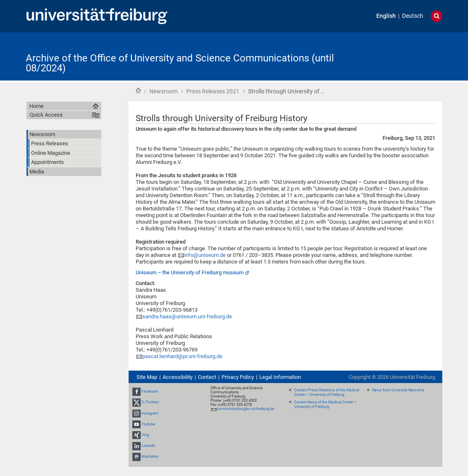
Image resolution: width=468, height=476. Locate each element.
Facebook (150, 391)
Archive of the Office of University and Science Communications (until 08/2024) (180, 63)
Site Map (147, 377)
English (386, 16)
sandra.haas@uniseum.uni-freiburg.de (187, 316)
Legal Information (280, 377)
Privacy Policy (238, 377)
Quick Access (46, 115)
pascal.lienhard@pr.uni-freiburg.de (182, 356)
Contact (207, 377)
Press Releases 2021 (213, 91)
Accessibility (178, 377)
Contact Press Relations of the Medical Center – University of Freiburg (327, 392)
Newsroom (163, 91)
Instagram (150, 413)
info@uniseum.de (205, 255)
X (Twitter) (150, 402)
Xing (145, 435)
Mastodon (150, 457)
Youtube (148, 424)
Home (138, 90)
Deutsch (413, 16)
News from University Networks (398, 390)
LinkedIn (149, 446)
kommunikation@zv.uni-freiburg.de (246, 409)
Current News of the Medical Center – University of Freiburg (325, 404)
